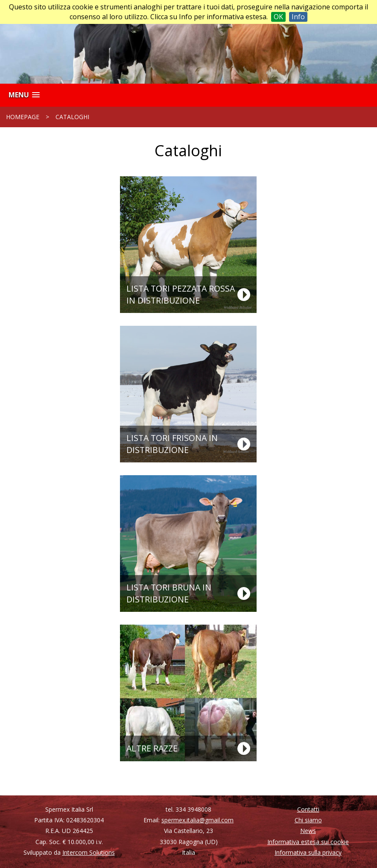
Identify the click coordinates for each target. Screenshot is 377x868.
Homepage (23, 117)
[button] (24, 95)
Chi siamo (308, 820)
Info (298, 17)
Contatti (308, 809)
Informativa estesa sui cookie (308, 842)
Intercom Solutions (89, 852)
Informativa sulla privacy (308, 852)
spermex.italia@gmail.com (197, 820)
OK (278, 17)
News (308, 831)
